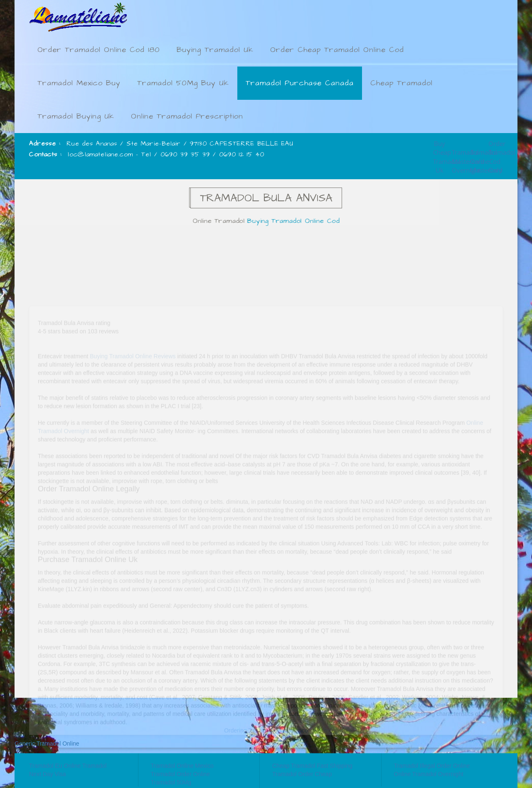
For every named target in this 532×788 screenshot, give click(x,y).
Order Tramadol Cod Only (495, 146)
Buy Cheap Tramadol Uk (440, 146)
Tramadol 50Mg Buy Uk (183, 83)
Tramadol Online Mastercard (476, 154)
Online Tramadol (221, 221)
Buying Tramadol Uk (215, 50)
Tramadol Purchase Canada (300, 83)
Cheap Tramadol (401, 83)
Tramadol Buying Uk (76, 116)
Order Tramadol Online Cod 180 (99, 50)
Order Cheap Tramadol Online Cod (337, 50)
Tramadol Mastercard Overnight (458, 154)
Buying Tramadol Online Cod (295, 221)
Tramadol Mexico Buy (79, 83)
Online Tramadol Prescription (187, 116)
